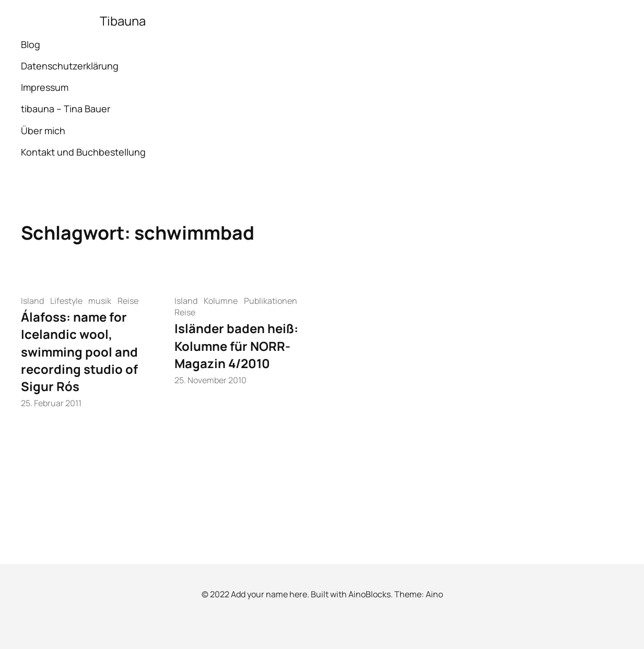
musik (100, 301)
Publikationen (271, 301)
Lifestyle (66, 301)
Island (32, 301)
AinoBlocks (370, 594)
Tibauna (123, 21)
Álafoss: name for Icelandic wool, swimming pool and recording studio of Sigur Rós (79, 352)
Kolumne (221, 301)
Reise (128, 301)
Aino (434, 594)
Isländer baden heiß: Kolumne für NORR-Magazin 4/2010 (236, 346)
